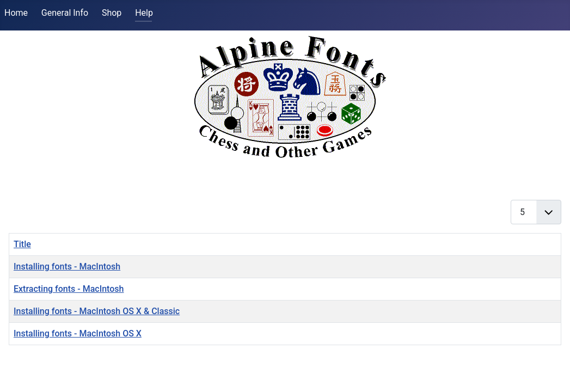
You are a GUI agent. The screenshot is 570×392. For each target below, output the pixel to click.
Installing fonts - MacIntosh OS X (78, 333)
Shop (112, 13)
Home (16, 13)
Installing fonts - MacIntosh (67, 267)
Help (144, 13)
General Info (65, 13)
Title (22, 244)
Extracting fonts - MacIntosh (69, 289)
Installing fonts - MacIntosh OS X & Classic (97, 311)
